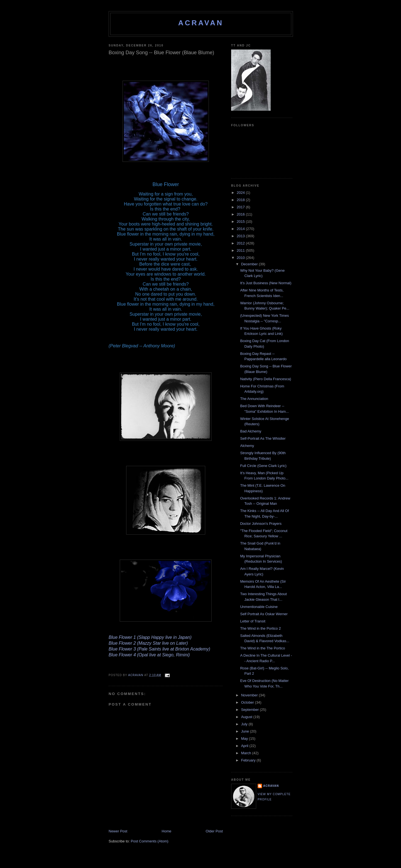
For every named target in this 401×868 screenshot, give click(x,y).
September (250, 710)
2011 (241, 250)
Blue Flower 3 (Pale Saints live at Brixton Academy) (159, 649)
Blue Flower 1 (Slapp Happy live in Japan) (150, 637)
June (246, 731)
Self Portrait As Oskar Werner (264, 614)
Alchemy (247, 446)
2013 (241, 236)
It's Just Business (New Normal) (266, 283)
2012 (241, 243)
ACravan (201, 23)
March (247, 753)
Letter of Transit (253, 621)
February (249, 760)
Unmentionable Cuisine (259, 607)
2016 (241, 214)
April (245, 746)
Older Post (214, 831)
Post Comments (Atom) (150, 841)
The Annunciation (254, 399)
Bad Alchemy (251, 431)
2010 (241, 258)
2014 (241, 229)
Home (167, 831)
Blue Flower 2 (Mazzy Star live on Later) (148, 643)
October (248, 702)
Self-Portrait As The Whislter (263, 438)
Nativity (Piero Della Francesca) (266, 379)
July (245, 724)
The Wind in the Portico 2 (260, 628)
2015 (241, 222)
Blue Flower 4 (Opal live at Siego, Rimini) (149, 655)
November (250, 695)
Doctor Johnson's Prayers (261, 524)
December (250, 264)
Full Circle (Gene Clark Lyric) (263, 466)
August (247, 717)
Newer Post (118, 831)
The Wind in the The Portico (262, 648)
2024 (241, 193)
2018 (241, 200)
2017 (241, 207)
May (245, 739)
